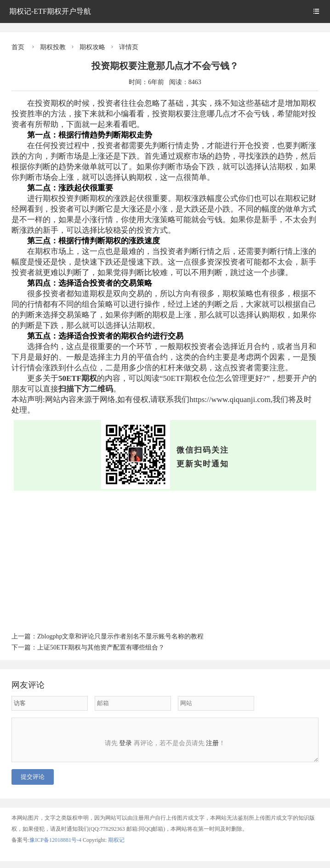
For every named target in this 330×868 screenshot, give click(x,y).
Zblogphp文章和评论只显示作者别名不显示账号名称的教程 (120, 636)
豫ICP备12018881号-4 (56, 847)
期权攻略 (92, 47)
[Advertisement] (165, 560)
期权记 (116, 847)
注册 (212, 743)
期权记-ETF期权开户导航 (50, 11)
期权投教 (53, 47)
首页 (18, 47)
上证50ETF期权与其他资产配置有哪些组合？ (101, 647)
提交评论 (33, 784)
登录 (125, 743)
